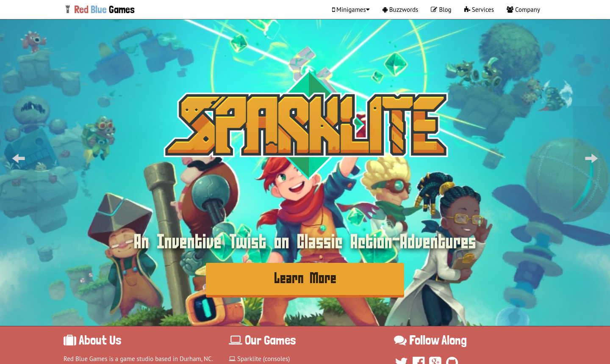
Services (479, 10)
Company (523, 10)
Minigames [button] (351, 10)
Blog (441, 10)
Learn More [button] (305, 279)
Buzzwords (401, 10)
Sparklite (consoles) (259, 359)
